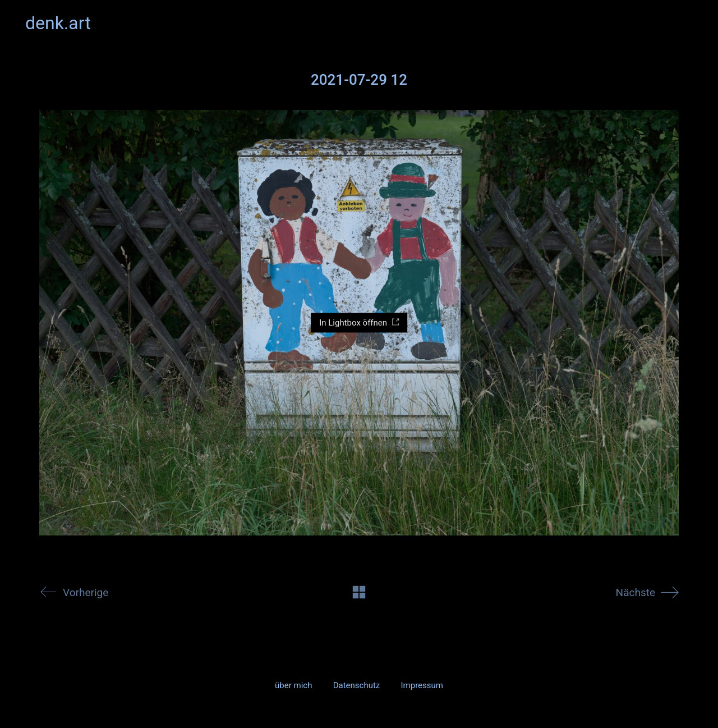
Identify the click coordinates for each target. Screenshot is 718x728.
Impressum (422, 685)
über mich (293, 685)
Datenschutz (357, 685)
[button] (686, 23)
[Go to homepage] (58, 23)
